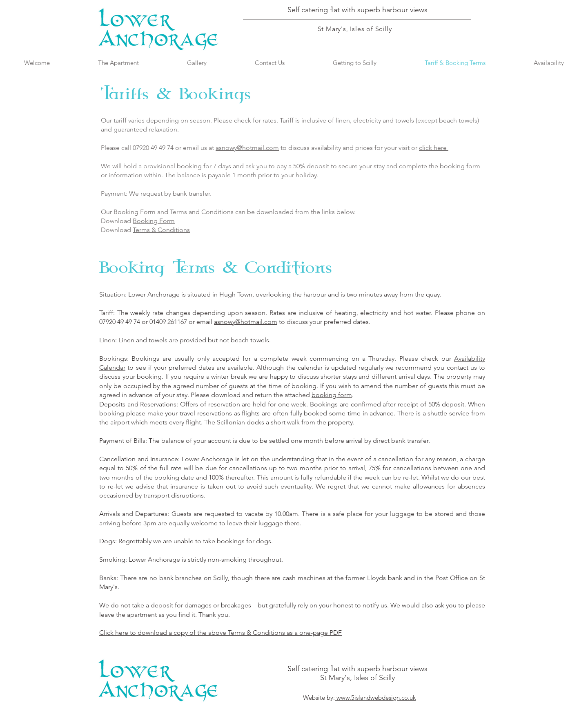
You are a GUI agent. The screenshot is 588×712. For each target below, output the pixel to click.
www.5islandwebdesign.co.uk (375, 697)
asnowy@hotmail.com (247, 148)
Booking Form (154, 221)
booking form (332, 395)
